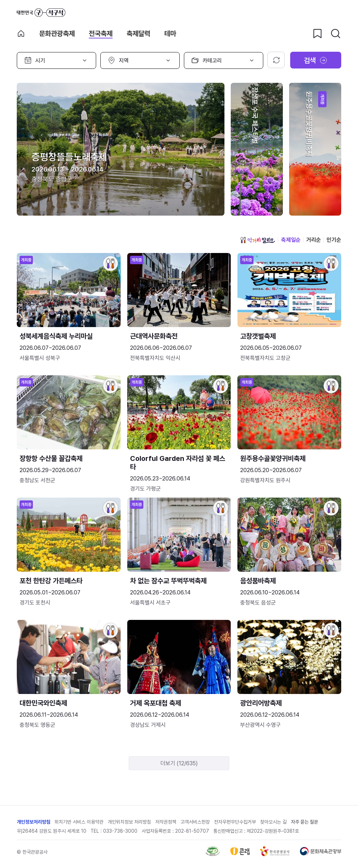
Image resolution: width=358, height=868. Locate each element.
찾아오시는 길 (273, 822)
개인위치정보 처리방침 (129, 822)
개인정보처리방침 (34, 822)
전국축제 (101, 34)
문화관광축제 (57, 34)
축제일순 (291, 240)
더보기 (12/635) (179, 763)
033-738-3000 (120, 831)
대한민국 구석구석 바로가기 (41, 13)
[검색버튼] (336, 34)
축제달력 (138, 34)
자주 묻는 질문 (305, 822)
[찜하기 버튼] (317, 34)
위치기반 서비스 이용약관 (79, 822)
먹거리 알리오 (258, 240)
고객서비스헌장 (195, 822)
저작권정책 (166, 822)
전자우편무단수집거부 (235, 822)
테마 (170, 34)
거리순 (314, 240)
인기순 (334, 240)
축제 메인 (21, 34)
